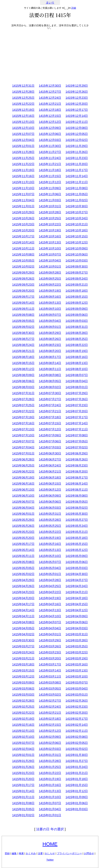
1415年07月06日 (50, 441)
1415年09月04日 (50, 321)
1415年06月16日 (23, 484)
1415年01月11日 (23, 797)
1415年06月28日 (23, 460)
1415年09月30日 (77, 267)
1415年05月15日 (77, 544)
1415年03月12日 (23, 677)
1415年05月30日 (77, 514)
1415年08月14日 (50, 363)
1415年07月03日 (50, 447)
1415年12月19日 (23, 110)
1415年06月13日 (23, 490)
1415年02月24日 (50, 707)
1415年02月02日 (77, 749)
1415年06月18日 (50, 478)
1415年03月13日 (77, 671)
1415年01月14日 (23, 791)
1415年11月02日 (77, 200)
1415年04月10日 (50, 616)
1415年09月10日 (50, 309)
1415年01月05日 (23, 809)
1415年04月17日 (23, 604)
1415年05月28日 (50, 520)
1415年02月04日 (23, 749)
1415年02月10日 (23, 737)
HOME (50, 844)
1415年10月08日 (23, 255)
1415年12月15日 (50, 116)
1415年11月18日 (50, 170)
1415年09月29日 (23, 273)
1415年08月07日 (77, 375)
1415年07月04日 (23, 447)
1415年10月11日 (23, 249)
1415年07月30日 (50, 393)
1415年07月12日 (50, 429)
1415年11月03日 (50, 200)
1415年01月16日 (50, 785)
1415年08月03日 (23, 387)
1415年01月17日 (23, 785)
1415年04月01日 (50, 634)
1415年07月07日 (23, 441)
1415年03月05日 (50, 689)
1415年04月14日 (23, 610)
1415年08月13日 (77, 363)
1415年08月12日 (23, 369)
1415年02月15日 (50, 725)
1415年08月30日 (23, 333)
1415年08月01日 (77, 387)
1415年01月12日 (77, 791)
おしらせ (50, 853)
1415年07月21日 (50, 411)
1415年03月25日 (77, 646)
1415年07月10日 (23, 435)
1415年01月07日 (50, 803)
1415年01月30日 (77, 755)
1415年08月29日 (50, 333)
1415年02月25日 (23, 707)
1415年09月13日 (50, 303)
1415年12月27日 (50, 92)
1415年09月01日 (50, 327)
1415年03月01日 (77, 695)
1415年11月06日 (50, 194)
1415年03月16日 (77, 665)
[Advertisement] (50, 56)
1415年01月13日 (50, 791)
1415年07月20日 (77, 411)
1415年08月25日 (77, 339)
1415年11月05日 (77, 194)
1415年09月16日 (50, 297)
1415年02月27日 (50, 701)
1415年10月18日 (77, 230)
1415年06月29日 (77, 454)
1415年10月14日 (23, 242)
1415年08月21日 (23, 351)
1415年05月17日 (23, 544)
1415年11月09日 (50, 188)
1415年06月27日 (50, 460)
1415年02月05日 (77, 743)
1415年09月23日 (23, 285)
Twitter (50, 860)
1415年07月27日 (50, 399)
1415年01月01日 (50, 815)
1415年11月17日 (77, 170)
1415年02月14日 (77, 725)
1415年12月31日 (23, 86)
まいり (50, 3)
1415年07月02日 (77, 447)
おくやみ (31, 853)
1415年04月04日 (50, 628)
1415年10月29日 (23, 212)
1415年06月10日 (23, 496)
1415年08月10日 (77, 369)
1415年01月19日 (50, 779)
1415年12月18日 (50, 110)
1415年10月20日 (23, 230)
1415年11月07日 (23, 194)
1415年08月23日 (50, 345)
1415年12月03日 (50, 140)
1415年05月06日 (77, 562)
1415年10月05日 (23, 261)
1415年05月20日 (23, 538)
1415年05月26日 (23, 526)
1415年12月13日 (23, 122)
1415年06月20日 (77, 472)
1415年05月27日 (77, 520)
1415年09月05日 (23, 321)
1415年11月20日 (77, 164)
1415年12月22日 (23, 104)
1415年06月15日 (50, 484)
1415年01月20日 (23, 779)
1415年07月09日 (50, 435)
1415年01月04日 (50, 809)
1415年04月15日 (77, 604)
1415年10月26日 (23, 218)
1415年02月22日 (23, 713)
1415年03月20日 (50, 658)
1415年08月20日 (50, 351)
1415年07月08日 (77, 435)
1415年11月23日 (77, 158)
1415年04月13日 (50, 610)
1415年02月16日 (23, 725)
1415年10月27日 (77, 212)
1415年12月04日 (23, 140)
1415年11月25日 (23, 158)
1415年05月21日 (77, 532)
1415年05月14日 (23, 550)
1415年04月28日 (50, 580)
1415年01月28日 (50, 761)
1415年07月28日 (23, 399)
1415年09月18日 (77, 291)
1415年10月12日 (77, 242)
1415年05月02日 (23, 574)
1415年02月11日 (77, 731)
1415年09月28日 (50, 273)
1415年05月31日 (50, 514)
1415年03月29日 (50, 640)
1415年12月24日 (50, 98)
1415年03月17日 (50, 665)
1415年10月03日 (77, 261)
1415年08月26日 (50, 339)
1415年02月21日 (50, 713)
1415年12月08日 (77, 128)
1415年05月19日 (50, 538)
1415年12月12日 (50, 122)
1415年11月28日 (23, 152)
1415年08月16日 (77, 357)
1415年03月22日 (77, 652)
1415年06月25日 (23, 466)
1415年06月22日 (23, 472)
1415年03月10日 (77, 677)
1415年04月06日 (77, 622)
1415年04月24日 (77, 586)
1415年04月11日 (23, 616)
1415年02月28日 (23, 701)
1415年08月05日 (50, 381)
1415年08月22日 (77, 345)
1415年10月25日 (50, 218)
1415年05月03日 (77, 568)
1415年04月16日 (50, 604)
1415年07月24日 (50, 405)
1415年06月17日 (77, 478)
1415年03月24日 (23, 652)
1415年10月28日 (50, 212)
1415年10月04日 (50, 261)
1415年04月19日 (50, 598)
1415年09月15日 (77, 297)
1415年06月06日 (50, 502)
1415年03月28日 (77, 640)
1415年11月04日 (23, 200)
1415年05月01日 (50, 574)
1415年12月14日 (77, 116)
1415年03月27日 (23, 646)
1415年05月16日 (50, 544)
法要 (40, 853)
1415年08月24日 (23, 345)
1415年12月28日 (23, 92)
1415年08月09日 (23, 375)
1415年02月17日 (77, 719)
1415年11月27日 (50, 152)
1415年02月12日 (50, 731)
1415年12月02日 (77, 140)
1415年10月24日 (77, 218)
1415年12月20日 (77, 104)
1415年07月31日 (23, 393)
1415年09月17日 (23, 297)
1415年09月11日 (23, 309)
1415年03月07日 (77, 683)
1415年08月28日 (77, 333)
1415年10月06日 (77, 255)
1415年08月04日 (77, 381)
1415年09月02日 (23, 327)
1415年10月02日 (23, 267)
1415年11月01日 (23, 206)
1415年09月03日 (77, 321)
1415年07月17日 (77, 417)
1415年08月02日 (50, 387)
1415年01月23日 (23, 773)
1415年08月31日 (77, 327)
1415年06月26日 (77, 460)
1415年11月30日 (50, 146)
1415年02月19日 (23, 719)
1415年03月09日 (23, 683)
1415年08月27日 (23, 339)
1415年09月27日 (77, 273)
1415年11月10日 (23, 188)
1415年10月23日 (23, 224)
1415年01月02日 (23, 815)
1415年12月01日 (23, 146)
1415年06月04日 (23, 508)
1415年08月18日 (23, 357)
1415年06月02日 (77, 508)
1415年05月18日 (77, 538)
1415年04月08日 (23, 622)
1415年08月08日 (50, 375)
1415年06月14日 (77, 484)
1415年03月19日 (77, 658)
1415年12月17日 (77, 110)
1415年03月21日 (23, 658)
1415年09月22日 (50, 285)
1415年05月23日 (23, 532)
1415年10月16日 (50, 236)
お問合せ (89, 853)
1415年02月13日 (23, 731)
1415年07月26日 (77, 399)
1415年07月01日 (23, 454)
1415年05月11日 (23, 556)
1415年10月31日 (50, 206)
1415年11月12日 (50, 182)
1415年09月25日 (50, 279)
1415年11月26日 (77, 152)
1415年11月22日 (23, 164)
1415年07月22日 (23, 411)
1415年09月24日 (77, 279)
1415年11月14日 (77, 176)
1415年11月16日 (23, 176)
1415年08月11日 (50, 369)
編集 (14, 853)
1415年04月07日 (50, 622)
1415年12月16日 (23, 116)
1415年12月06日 (50, 134)
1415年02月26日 (77, 701)
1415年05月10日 (50, 556)
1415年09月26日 (23, 279)
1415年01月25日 (50, 767)
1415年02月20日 (77, 713)
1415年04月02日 (23, 634)
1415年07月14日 (77, 423)
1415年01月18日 (77, 779)
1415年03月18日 (23, 665)
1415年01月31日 (50, 755)
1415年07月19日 (23, 417)
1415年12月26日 (77, 92)
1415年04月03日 (77, 628)
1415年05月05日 (23, 568)
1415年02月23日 (77, 707)
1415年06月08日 (77, 496)
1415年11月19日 (23, 170)
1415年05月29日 (23, 520)
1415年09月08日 (23, 315)
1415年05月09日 (77, 556)
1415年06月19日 (23, 478)
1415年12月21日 (50, 104)
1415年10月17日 (23, 236)
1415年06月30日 (50, 454)
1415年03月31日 (77, 634)
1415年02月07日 (23, 743)
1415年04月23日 (23, 592)
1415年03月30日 (23, 640)
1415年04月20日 (23, 598)
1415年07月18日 (50, 417)
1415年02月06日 (50, 743)
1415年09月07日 (50, 315)
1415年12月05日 (77, 134)
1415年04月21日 (77, 592)
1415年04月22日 (50, 592)
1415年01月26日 (23, 767)
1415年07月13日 (23, 429)
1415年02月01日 (23, 755)
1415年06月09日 (50, 496)
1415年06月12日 (50, 490)
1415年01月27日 (77, 761)
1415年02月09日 (50, 737)
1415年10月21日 (77, 224)
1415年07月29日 (77, 393)
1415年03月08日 (50, 683)
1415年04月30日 (77, 574)
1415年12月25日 (23, 98)
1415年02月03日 (50, 749)
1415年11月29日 (77, 146)
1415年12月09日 (50, 128)
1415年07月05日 (77, 441)
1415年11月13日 (23, 182)
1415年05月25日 (50, 526)
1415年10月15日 (77, 236)
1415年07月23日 (77, 405)
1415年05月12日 (77, 550)
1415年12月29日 (77, 86)
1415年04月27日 (77, 580)
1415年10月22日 (50, 224)
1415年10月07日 (50, 255)
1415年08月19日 (77, 351)
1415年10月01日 (50, 267)
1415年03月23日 (50, 652)
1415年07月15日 (50, 423)
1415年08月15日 (23, 363)
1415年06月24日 (50, 466)
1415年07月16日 (23, 423)
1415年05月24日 (77, 526)
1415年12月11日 (77, 122)
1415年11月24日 (50, 158)
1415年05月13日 (50, 550)
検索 (21, 853)
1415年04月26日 (23, 586)
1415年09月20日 (23, 291)
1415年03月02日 (50, 695)
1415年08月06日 (23, 381)
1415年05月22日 (50, 532)
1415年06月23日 (77, 466)
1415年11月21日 (50, 164)
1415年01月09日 (77, 797)
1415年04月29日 (23, 580)
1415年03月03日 (23, 695)
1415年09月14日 (23, 303)
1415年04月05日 (23, 628)
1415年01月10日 (50, 797)
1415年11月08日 (77, 188)
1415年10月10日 (50, 249)
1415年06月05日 (77, 502)
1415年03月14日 (50, 671)
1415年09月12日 (77, 303)
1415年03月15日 (23, 671)
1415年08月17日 (50, 357)
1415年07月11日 (77, 429)
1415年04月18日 (77, 598)
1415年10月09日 (77, 249)
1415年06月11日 (77, 490)
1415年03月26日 (50, 646)
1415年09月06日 (77, 315)
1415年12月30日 (50, 86)
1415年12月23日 (77, 98)
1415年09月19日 (50, 291)
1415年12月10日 (23, 128)
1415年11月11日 (77, 182)
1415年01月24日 (77, 767)
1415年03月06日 (23, 689)
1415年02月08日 (77, 737)
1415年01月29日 (23, 761)
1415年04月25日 (50, 586)
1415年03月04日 (77, 689)
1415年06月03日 (50, 508)
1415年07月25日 (23, 405)
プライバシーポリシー (69, 853)
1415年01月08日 (23, 803)
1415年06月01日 (23, 514)
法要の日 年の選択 (50, 829)
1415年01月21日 (77, 773)
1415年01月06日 (77, 803)
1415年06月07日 (23, 502)
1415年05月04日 (50, 568)
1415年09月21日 (77, 285)
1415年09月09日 (77, 309)
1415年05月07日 (50, 562)
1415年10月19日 (50, 230)
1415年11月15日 (50, 176)
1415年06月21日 (50, 472)
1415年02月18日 (50, 719)
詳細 (74, 8)
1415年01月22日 (50, 773)
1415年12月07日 (23, 134)
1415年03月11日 (50, 677)
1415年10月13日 (50, 242)
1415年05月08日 (23, 562)
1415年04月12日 (77, 610)
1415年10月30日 (77, 206)
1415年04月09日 (77, 616)
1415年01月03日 (77, 809)
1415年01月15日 (77, 785)
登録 (7, 853)
